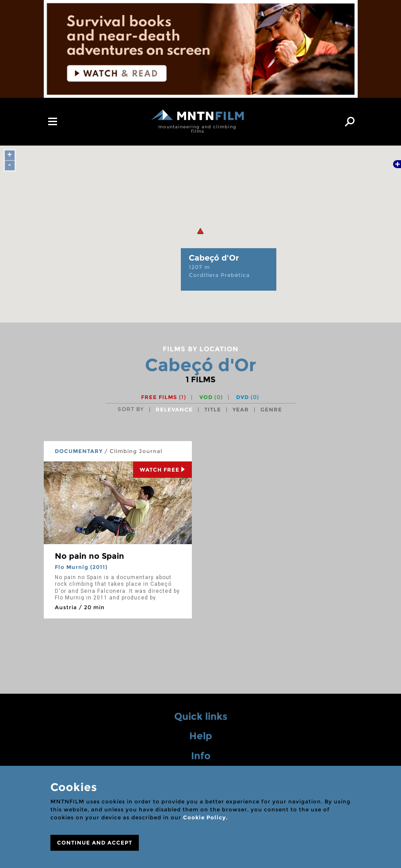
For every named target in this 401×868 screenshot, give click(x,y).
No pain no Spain (90, 556)
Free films (164, 397)
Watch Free (162, 470)
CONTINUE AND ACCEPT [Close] (95, 843)
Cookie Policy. (205, 817)
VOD (211, 397)
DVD (248, 397)
